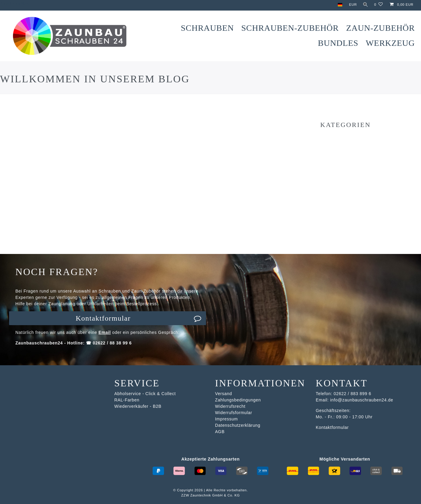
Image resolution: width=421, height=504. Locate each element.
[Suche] (365, 5)
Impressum (226, 419)
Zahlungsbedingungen (238, 400)
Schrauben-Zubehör (290, 28)
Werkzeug (390, 43)
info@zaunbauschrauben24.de (362, 400)
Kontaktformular (139, 318)
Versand (223, 394)
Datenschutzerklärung (238, 425)
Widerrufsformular (234, 413)
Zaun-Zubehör (381, 28)
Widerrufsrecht (230, 406)
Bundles (338, 43)
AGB (220, 432)
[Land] (339, 5)
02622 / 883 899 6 (352, 394)
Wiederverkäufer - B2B (138, 406)
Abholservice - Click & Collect (145, 394)
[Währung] (352, 5)
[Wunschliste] (379, 5)
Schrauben (207, 28)
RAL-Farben (127, 400)
